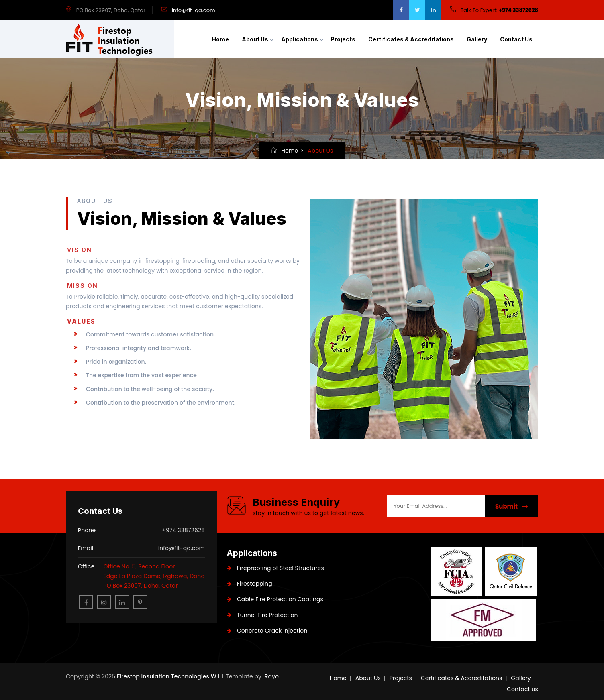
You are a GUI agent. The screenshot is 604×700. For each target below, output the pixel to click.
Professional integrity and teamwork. (139, 348)
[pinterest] (140, 602)
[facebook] (401, 10)
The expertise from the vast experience (141, 375)
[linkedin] (122, 602)
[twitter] (417, 10)
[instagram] (104, 602)
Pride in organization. (116, 362)
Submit (512, 506)
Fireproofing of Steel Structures (275, 568)
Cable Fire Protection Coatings (275, 599)
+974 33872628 (518, 10)
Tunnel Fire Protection (262, 615)
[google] (433, 10)
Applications (300, 39)
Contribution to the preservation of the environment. (161, 403)
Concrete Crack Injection (267, 631)
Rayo (272, 676)
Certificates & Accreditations (411, 39)
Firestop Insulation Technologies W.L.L (171, 676)
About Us (255, 39)
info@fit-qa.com (194, 10)
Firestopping (249, 584)
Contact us (516, 39)
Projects (343, 39)
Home (220, 39)
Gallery (477, 39)
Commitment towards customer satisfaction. (151, 334)
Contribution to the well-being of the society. (150, 389)
